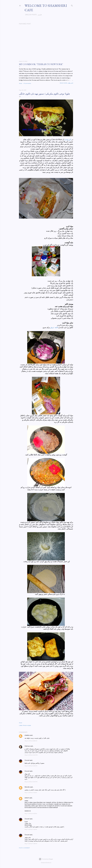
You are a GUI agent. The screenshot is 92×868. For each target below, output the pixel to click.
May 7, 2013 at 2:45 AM (31, 793)
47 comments (27, 83)
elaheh (27, 798)
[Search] (72, 5)
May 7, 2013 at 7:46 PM (31, 829)
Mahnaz (27, 746)
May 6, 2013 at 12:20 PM (31, 755)
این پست (68, 139)
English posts (30, 15)
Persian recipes (27, 725)
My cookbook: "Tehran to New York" (41, 64)
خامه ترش (54, 327)
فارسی (39, 15)
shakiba (27, 735)
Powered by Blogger (46, 859)
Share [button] (21, 83)
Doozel (27, 760)
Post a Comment (24, 848)
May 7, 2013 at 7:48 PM (31, 844)
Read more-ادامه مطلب (66, 83)
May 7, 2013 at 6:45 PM (31, 813)
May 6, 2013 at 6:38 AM (31, 741)
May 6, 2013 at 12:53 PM (31, 766)
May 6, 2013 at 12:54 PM (31, 782)
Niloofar (27, 787)
